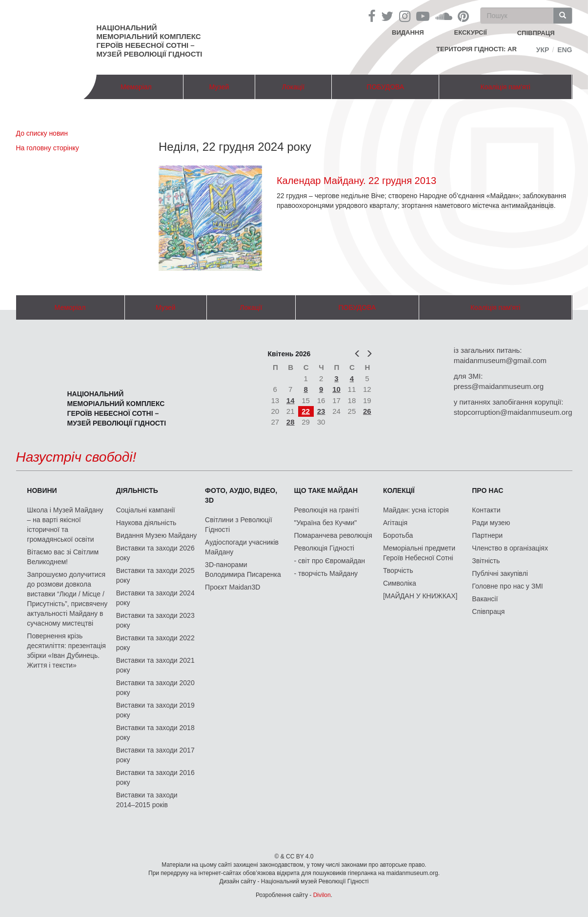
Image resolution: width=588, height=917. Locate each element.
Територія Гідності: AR (476, 49)
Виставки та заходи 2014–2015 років (147, 800)
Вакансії (485, 599)
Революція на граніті (327, 510)
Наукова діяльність (146, 523)
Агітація (395, 523)
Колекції (399, 490)
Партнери (487, 535)
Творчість (398, 571)
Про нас (487, 490)
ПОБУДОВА (385, 87)
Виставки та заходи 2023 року (155, 620)
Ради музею (491, 523)
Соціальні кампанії (146, 510)
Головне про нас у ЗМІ (507, 586)
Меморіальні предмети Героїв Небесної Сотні (419, 553)
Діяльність (137, 490)
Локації (293, 87)
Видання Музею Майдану (156, 535)
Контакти (486, 510)
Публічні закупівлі (500, 573)
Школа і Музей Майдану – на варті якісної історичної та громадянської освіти (65, 525)
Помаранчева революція (333, 535)
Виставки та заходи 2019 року (155, 710)
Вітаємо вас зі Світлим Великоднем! (63, 557)
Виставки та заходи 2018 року (155, 733)
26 (367, 411)
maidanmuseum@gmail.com (500, 360)
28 (291, 422)
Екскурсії (471, 32)
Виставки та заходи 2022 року (155, 643)
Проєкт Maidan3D (233, 587)
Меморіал (136, 87)
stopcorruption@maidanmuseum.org (513, 412)
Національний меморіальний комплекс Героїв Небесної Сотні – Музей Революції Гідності (150, 41)
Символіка (400, 583)
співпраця (536, 33)
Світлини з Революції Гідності (238, 525)
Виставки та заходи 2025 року (155, 575)
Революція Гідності (324, 548)
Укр (543, 50)
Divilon (322, 895)
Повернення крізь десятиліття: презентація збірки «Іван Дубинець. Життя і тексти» (66, 651)
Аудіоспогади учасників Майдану (242, 547)
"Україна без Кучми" (326, 523)
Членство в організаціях (510, 548)
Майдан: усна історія (416, 510)
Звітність (486, 561)
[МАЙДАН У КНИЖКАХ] (420, 596)
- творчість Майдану (326, 573)
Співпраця (488, 611)
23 (321, 411)
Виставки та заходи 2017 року (155, 755)
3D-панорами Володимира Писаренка (243, 570)
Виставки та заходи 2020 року (155, 688)
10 (336, 389)
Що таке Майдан (326, 490)
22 (306, 411)
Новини (42, 490)
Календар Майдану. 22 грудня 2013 (356, 181)
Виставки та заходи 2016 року (155, 777)
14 (291, 400)
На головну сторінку (48, 148)
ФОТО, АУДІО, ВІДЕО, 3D (241, 495)
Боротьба (398, 535)
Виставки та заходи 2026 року (155, 553)
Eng (565, 50)
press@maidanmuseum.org (499, 386)
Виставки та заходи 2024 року (155, 598)
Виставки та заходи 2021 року (155, 665)
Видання (408, 32)
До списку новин (42, 133)
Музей (219, 87)
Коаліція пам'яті (506, 87)
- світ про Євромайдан (330, 561)
